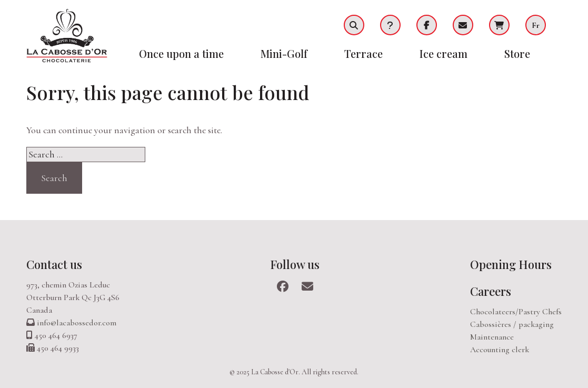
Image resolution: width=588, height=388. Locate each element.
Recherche (354, 25)
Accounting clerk (500, 350)
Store (517, 53)
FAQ (390, 25)
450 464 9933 (58, 348)
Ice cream (444, 53)
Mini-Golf (284, 53)
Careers (491, 291)
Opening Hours (511, 264)
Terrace (363, 53)
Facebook (427, 25)
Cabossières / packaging (512, 324)
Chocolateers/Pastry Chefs (516, 312)
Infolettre (463, 25)
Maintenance (492, 337)
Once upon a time (181, 53)
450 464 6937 (56, 335)
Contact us (54, 264)
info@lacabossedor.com (77, 323)
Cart (499, 25)
